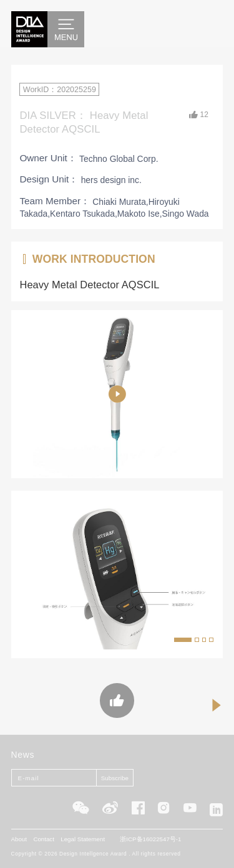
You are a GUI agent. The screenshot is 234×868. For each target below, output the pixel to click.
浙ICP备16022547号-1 (150, 839)
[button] (183, 640)
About (19, 839)
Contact (44, 839)
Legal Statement (83, 839)
